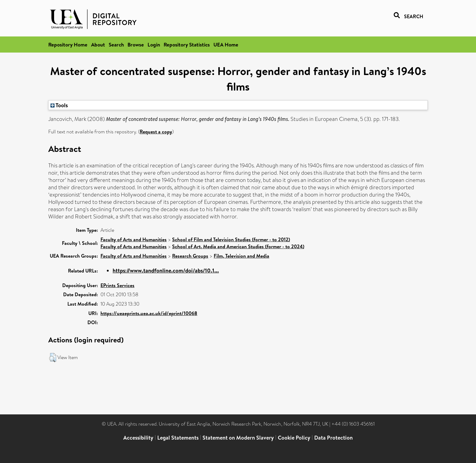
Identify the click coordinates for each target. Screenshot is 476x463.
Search (116, 45)
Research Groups (190, 256)
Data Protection (333, 438)
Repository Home (68, 45)
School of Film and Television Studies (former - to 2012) (231, 239)
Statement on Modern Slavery (238, 438)
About (98, 45)
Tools (59, 105)
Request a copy (156, 132)
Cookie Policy (294, 438)
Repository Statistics (187, 45)
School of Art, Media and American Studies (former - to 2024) (238, 246)
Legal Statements (178, 438)
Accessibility (138, 438)
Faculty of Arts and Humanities (134, 239)
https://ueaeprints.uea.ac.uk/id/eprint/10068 (149, 313)
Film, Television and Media (241, 256)
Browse (136, 45)
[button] (53, 358)
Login (154, 45)
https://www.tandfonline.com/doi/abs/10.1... (166, 271)
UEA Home (226, 45)
